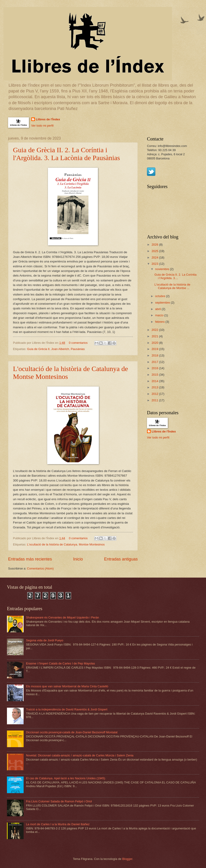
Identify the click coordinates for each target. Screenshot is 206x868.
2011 (155, 400)
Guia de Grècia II (38, 349)
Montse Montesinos (92, 544)
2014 (155, 381)
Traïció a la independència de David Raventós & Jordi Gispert (67, 709)
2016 (155, 368)
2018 (155, 355)
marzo (160, 315)
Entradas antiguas (121, 559)
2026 (155, 245)
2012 (155, 394)
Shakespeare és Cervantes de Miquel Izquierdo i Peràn (62, 617)
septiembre (163, 303)
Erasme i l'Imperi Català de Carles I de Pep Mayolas (60, 663)
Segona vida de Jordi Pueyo (45, 640)
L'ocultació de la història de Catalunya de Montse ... (172, 286)
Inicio (78, 559)
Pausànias (78, 349)
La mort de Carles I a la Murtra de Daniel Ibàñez (58, 824)
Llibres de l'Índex (48, 119)
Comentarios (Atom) (40, 568)
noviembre (162, 269)
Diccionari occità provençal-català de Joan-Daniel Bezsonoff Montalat (72, 732)
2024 (155, 257)
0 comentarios (78, 343)
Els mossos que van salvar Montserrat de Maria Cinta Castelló (67, 686)
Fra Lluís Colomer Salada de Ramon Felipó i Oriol (59, 801)
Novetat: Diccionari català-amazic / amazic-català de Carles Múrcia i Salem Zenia (80, 755)
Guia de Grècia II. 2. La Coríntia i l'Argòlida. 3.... (175, 276)
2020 (155, 343)
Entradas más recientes (30, 559)
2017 (155, 362)
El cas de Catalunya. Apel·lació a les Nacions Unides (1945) (66, 778)
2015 (155, 375)
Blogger (127, 859)
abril (158, 309)
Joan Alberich (60, 349)
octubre (161, 296)
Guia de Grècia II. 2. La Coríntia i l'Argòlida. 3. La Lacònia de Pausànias (66, 154)
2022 (155, 330)
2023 (155, 264)
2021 (155, 336)
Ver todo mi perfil (42, 126)
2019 (155, 349)
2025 (155, 251)
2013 (155, 387)
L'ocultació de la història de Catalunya (52, 544)
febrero (160, 322)
